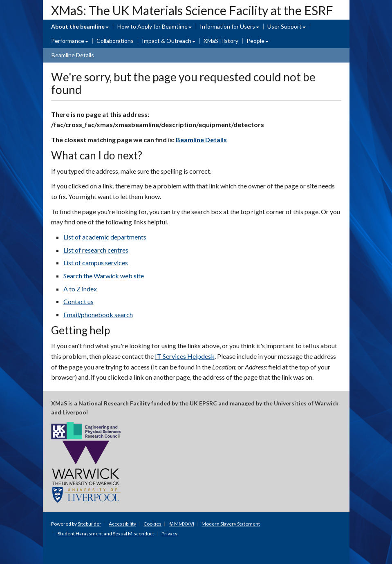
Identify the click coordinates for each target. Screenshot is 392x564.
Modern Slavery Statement (231, 524)
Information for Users (227, 26)
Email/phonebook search (98, 314)
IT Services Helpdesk (185, 356)
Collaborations (115, 41)
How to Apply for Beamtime (152, 26)
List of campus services (96, 263)
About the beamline (78, 26)
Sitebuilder (90, 524)
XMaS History (221, 41)
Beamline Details (73, 55)
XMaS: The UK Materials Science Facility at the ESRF (192, 10)
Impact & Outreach (167, 41)
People (255, 41)
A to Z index (80, 289)
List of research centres (96, 250)
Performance (68, 41)
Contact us (78, 301)
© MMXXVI (182, 524)
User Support (284, 26)
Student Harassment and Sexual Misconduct (106, 534)
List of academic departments (105, 237)
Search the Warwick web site (104, 276)
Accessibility (122, 524)
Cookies (152, 524)
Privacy (169, 534)
